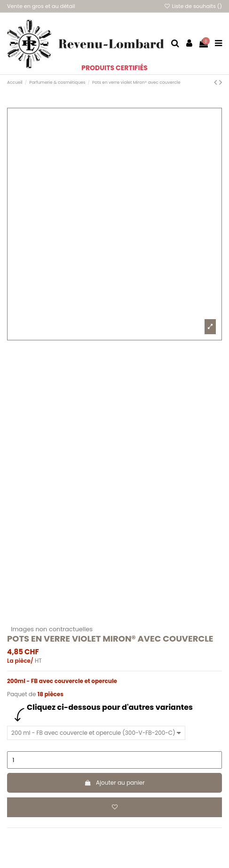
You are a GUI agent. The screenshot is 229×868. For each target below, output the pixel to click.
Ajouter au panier (114, 783)
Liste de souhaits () (193, 6)
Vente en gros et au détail (41, 6)
